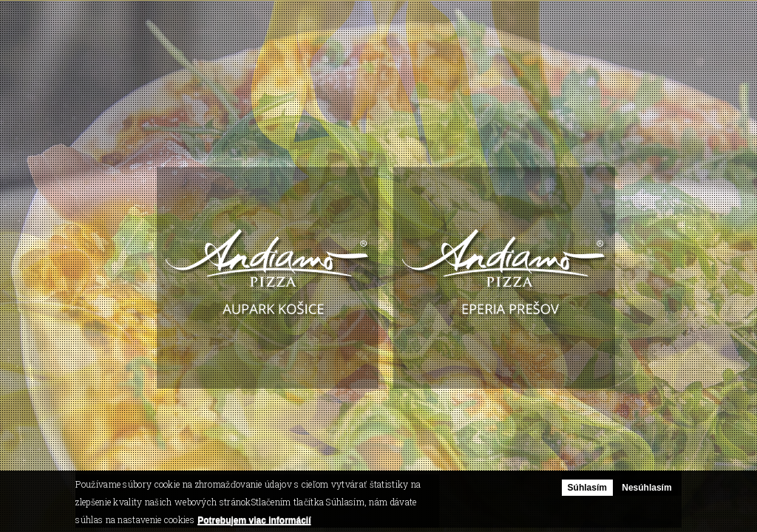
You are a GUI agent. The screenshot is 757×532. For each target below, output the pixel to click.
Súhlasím (587, 488)
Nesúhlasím (646, 488)
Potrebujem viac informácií (254, 520)
